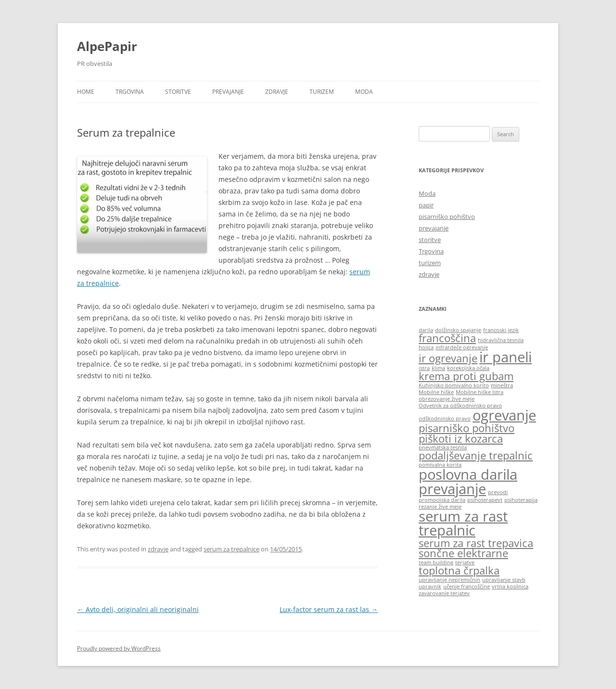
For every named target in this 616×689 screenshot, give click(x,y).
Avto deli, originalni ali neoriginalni (138, 609)
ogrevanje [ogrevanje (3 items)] (504, 415)
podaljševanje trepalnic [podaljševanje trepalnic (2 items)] (476, 455)
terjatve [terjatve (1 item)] (465, 562)
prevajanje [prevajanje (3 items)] (452, 489)
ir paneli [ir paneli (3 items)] (506, 357)
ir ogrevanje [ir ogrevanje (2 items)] (448, 358)
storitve (178, 92)
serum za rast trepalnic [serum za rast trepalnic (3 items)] (463, 523)
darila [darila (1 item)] (426, 330)
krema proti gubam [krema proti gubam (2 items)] (466, 376)
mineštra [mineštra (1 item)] (502, 385)
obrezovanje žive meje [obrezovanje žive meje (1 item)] (447, 399)
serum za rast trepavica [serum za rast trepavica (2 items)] (476, 543)
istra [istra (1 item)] (424, 368)
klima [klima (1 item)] (438, 368)
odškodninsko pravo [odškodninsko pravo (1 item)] (445, 419)
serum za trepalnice (231, 549)
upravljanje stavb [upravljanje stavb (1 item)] (504, 580)
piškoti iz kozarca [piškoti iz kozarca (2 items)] (461, 439)
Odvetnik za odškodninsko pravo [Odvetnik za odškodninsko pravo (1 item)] (460, 406)
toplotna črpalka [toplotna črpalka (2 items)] (459, 570)
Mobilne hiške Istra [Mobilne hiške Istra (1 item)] (480, 392)
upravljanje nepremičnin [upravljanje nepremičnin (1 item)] (449, 580)
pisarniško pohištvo (447, 217)
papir (426, 205)
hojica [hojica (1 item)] (426, 347)
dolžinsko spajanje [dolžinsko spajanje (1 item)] (458, 330)
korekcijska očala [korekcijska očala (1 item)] (468, 368)
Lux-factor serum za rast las (329, 609)
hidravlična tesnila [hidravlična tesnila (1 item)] (501, 340)
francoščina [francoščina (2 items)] (447, 338)
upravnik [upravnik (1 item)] (430, 587)
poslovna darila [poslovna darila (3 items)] (468, 474)
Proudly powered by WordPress (119, 648)
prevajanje (228, 92)
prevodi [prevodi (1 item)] (498, 492)
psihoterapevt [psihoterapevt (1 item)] (485, 500)
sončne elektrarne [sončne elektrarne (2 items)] (463, 553)
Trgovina (130, 92)
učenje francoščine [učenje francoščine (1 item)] (467, 587)
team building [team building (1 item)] (436, 562)
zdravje (277, 92)
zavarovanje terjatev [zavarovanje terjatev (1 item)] (444, 593)
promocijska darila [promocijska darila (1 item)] (442, 500)
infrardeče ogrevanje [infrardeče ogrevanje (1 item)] (462, 347)
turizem (322, 92)
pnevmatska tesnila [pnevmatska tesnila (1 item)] (443, 447)
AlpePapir (107, 46)
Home (86, 92)
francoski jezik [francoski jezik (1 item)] (501, 330)
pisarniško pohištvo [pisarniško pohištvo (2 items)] (467, 428)
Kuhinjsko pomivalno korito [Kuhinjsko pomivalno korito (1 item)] (454, 385)
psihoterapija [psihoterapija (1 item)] (521, 500)
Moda (364, 92)
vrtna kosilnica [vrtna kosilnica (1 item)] (510, 587)
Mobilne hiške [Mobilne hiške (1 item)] (436, 392)
